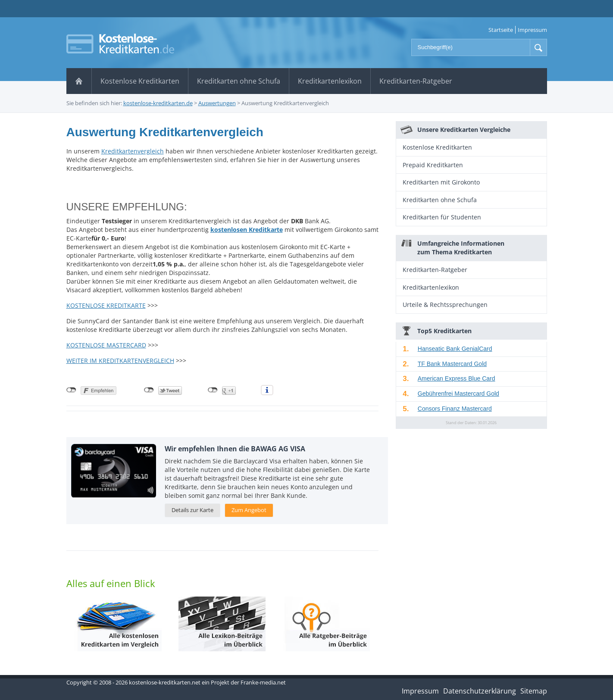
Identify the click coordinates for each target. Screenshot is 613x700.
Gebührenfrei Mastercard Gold (458, 394)
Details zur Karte (192, 510)
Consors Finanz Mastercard (455, 409)
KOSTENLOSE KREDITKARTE (106, 305)
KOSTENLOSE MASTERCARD (106, 345)
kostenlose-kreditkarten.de (158, 103)
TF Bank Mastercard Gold (452, 364)
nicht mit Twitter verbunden (149, 390)
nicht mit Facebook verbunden (71, 390)
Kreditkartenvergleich (133, 151)
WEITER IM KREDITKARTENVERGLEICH (120, 361)
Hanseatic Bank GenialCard (455, 349)
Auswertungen (217, 103)
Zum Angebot (249, 510)
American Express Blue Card (457, 378)
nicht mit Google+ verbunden (213, 390)
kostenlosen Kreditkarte (247, 230)
